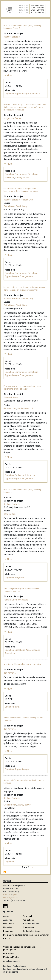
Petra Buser (9, 206)
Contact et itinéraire (31, 931)
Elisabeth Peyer (11, 397)
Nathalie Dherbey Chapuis (16, 600)
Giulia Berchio (10, 805)
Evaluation (10, 177)
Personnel (27, 916)
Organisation (28, 927)
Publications (28, 920)
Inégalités (19, 577)
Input (17, 707)
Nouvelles (8, 927)
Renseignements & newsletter (36, 935)
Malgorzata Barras (12, 118)
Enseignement (22, 177)
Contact (7, 895)
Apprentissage (22, 94)
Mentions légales (11, 957)
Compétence (21, 174)
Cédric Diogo (22, 206)
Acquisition (35, 94)
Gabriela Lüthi (10, 408)
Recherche (8, 931)
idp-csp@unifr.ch (11, 898)
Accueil (7, 916)
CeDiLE (6, 939)
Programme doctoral (13, 935)
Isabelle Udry (27, 200)
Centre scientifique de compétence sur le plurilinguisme (22, 948)
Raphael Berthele (12, 37)
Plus (9, 76)
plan (15, 895)
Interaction (30, 475)
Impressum (8, 954)
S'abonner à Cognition (5, 872)
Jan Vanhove (10, 673)
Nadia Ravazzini (25, 408)
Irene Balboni (10, 514)
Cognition (9, 94)
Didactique (33, 174)
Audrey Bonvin (24, 805)
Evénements (9, 924)
